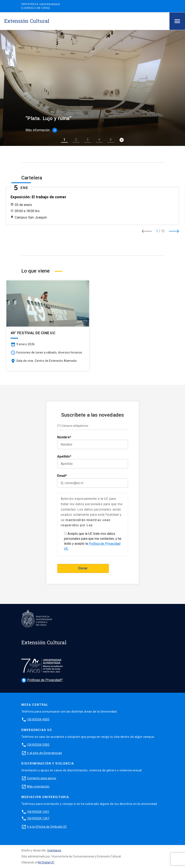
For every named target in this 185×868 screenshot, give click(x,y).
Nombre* (93, 442)
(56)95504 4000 (38, 719)
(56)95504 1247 (38, 818)
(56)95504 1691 (38, 812)
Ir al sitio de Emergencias (44, 753)
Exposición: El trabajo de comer (38, 197)
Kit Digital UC (46, 862)
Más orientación (38, 786)
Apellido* (93, 461)
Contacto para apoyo (42, 778)
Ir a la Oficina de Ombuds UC (47, 827)
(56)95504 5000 (38, 745)
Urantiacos (54, 850)
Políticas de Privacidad (41, 680)
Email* (93, 481)
